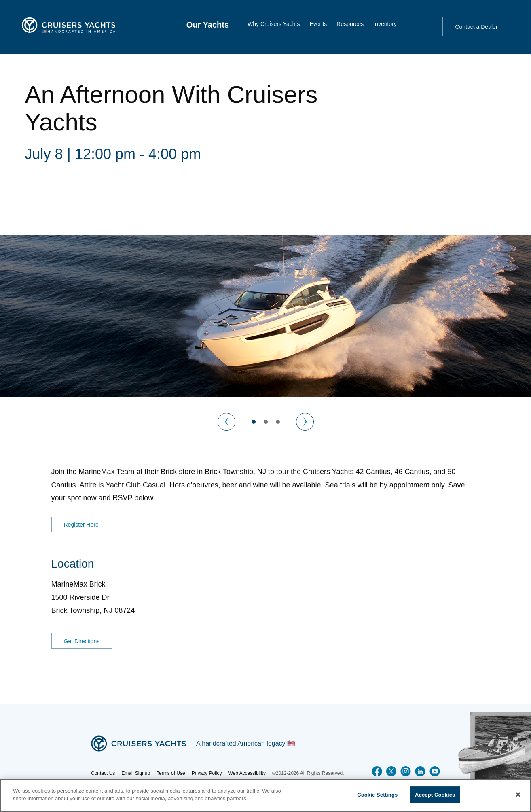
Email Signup (136, 773)
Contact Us (103, 773)
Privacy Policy (207, 773)
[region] (265, 795)
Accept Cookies (435, 795)
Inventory (385, 24)
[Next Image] (305, 422)
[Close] (518, 795)
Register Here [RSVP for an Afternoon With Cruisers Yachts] (81, 525)
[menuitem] (208, 25)
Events (318, 24)
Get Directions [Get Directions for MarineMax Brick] (82, 641)
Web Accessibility (247, 773)
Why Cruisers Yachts (274, 24)
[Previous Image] (226, 422)
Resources (350, 24)
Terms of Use (171, 773)
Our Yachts (208, 25)
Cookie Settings (377, 795)
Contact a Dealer (476, 27)
